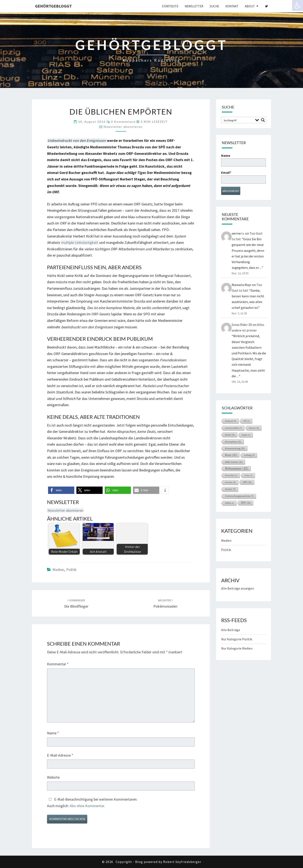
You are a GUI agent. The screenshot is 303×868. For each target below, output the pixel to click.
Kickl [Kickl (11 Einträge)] (230, 435)
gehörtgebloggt (53, 6)
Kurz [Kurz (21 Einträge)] (231, 455)
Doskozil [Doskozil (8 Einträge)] (231, 421)
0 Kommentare (123, 122)
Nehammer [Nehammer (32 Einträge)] (237, 468)
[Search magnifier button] (263, 120)
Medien (58, 570)
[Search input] (238, 120)
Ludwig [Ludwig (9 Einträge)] (249, 455)
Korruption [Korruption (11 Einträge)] (233, 442)
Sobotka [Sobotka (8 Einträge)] (231, 482)
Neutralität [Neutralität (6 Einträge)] (231, 475)
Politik (71, 570)
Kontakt (232, 6)
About (250, 6)
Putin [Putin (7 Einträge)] (249, 475)
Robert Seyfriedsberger (182, 862)
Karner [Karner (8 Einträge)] (254, 428)
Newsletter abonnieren (123, 127)
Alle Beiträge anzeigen (238, 588)
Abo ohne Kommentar (87, 806)
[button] (61, 490)
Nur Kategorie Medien (237, 648)
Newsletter (194, 6)
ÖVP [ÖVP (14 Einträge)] (246, 503)
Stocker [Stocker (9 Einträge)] (231, 489)
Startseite (170, 6)
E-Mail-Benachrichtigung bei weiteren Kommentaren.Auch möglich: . (92, 803)
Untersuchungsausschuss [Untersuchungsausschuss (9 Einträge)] (240, 496)
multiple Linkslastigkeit (80, 242)
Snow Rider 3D (242, 325)
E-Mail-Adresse (60, 755)
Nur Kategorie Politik (237, 639)
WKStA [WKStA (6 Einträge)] (230, 503)
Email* (244, 177)
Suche (214, 6)
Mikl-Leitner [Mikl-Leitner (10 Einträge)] (234, 462)
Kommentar (58, 664)
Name (53, 733)
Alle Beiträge (231, 630)
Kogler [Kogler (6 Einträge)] (246, 435)
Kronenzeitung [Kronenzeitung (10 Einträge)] (235, 448)
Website (53, 777)
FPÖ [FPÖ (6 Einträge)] (247, 421)
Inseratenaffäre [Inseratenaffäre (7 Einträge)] (234, 428)
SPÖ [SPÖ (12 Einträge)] (247, 482)
